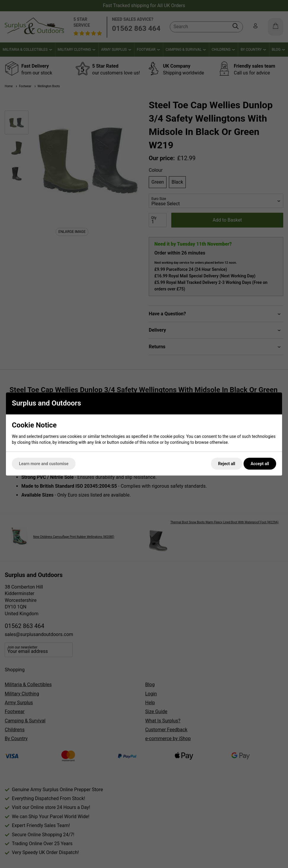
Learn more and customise (44, 464)
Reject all (227, 464)
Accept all (260, 464)
